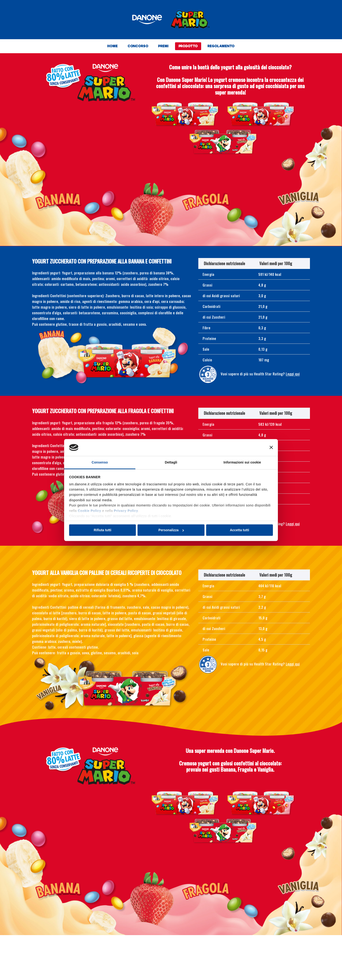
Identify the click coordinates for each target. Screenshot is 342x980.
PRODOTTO (188, 46)
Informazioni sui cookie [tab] (242, 462)
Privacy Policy (126, 511)
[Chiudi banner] (271, 448)
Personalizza (171, 530)
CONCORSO (138, 46)
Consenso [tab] (100, 462)
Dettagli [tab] (171, 462)
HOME (112, 46)
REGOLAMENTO (221, 46)
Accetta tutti (240, 530)
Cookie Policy (89, 511)
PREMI (163, 46)
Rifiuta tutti (103, 530)
